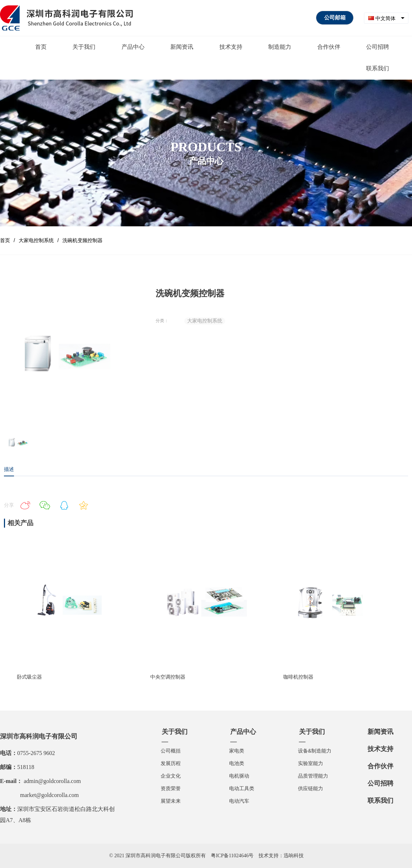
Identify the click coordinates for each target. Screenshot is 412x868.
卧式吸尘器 (29, 677)
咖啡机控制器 (298, 677)
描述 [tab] (9, 469)
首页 (5, 240)
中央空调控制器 (168, 677)
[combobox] (386, 18)
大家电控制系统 (36, 240)
